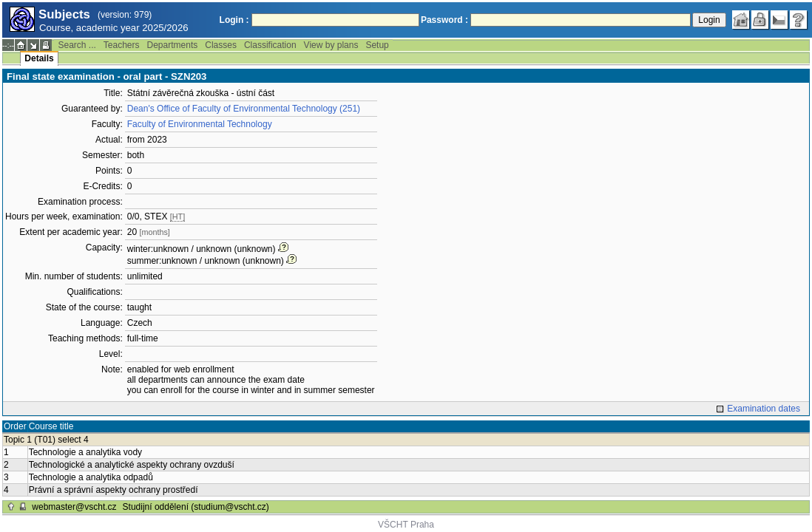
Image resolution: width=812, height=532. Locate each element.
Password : (444, 20)
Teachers (122, 45)
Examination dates (764, 409)
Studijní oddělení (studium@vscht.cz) (196, 507)
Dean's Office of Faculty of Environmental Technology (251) (244, 109)
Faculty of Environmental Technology (200, 124)
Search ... (77, 45)
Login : (234, 20)
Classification (270, 45)
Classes (221, 45)
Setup (377, 45)
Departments (173, 45)
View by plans (331, 45)
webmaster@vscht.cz (74, 507)
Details (39, 58)
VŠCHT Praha (406, 525)
